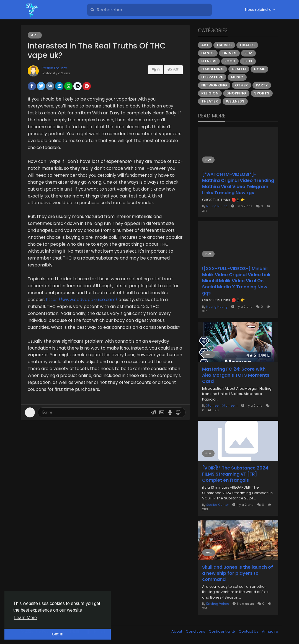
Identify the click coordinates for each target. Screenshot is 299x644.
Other (241, 85)
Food (230, 61)
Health (239, 69)
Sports (262, 93)
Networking (214, 85)
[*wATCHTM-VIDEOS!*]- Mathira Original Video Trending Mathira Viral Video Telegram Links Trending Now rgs (238, 184)
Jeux (248, 61)
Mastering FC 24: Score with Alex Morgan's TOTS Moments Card (236, 375)
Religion (210, 93)
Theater (210, 101)
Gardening (212, 69)
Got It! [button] (58, 634)
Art (35, 35)
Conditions (196, 631)
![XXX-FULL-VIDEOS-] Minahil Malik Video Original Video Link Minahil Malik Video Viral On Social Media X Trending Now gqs (236, 281)
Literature (212, 77)
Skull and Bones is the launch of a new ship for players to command (238, 573)
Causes (224, 45)
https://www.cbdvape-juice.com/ (82, 300)
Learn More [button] (25, 618)
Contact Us (249, 631)
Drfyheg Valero (218, 604)
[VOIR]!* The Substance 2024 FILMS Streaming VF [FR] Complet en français (235, 474)
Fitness (209, 61)
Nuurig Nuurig (217, 206)
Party (262, 85)
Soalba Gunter (217, 505)
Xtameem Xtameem (222, 406)
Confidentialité (222, 631)
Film (248, 53)
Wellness (235, 101)
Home (259, 69)
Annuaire (270, 631)
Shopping (236, 93)
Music (237, 77)
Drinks (229, 53)
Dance (208, 53)
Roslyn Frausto (54, 68)
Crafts (247, 45)
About (177, 631)
